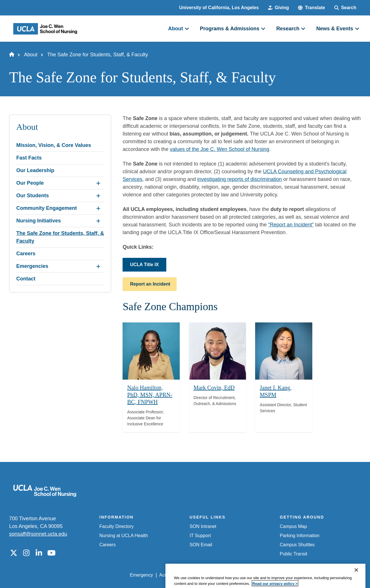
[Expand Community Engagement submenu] (98, 208)
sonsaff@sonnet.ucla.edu (38, 534)
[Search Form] (345, 8)
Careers (108, 545)
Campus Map (293, 526)
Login (307, 575)
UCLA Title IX (144, 265)
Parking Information (300, 536)
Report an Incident (150, 284)
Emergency (142, 575)
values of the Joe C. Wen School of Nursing (219, 149)
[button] (311, 8)
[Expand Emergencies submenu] (98, 266)
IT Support (200, 536)
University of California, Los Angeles (219, 8)
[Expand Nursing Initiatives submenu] (98, 221)
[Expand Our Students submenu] (98, 196)
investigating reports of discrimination (239, 179)
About (31, 55)
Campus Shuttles (297, 545)
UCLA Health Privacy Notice (267, 575)
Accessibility (172, 575)
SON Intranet (203, 526)
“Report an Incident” (291, 225)
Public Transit (293, 554)
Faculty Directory (117, 526)
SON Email (201, 545)
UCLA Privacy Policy (211, 575)
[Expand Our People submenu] (98, 183)
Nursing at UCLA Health (124, 536)
